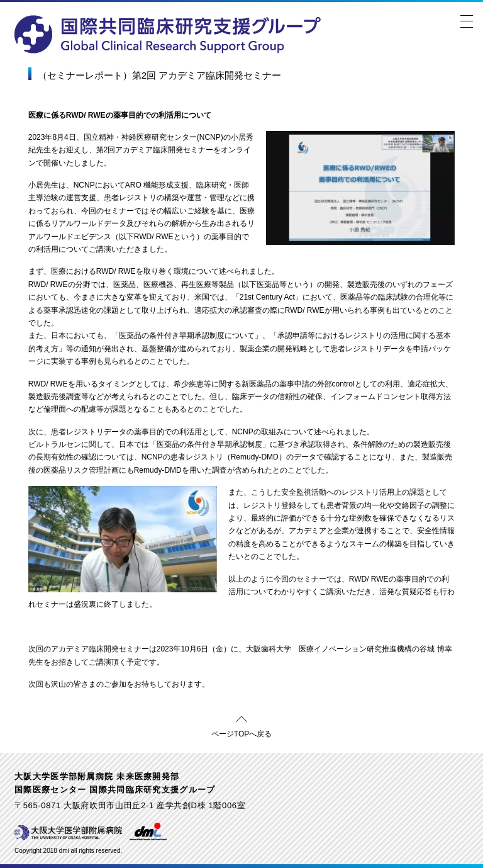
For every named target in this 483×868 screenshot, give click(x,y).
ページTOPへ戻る (241, 732)
